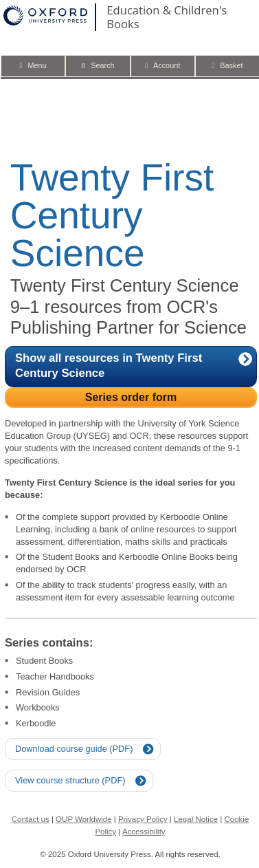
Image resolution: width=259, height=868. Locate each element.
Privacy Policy (143, 819)
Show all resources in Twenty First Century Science (134, 366)
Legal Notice (196, 819)
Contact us (31, 819)
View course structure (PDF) (70, 780)
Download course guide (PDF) (74, 749)
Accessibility (144, 832)
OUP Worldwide (84, 819)
